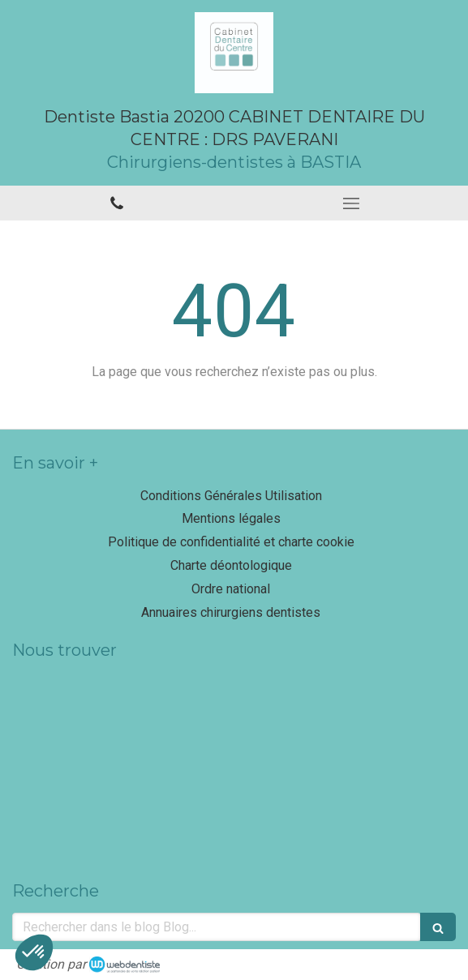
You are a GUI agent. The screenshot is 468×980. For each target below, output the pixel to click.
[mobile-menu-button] (352, 203)
